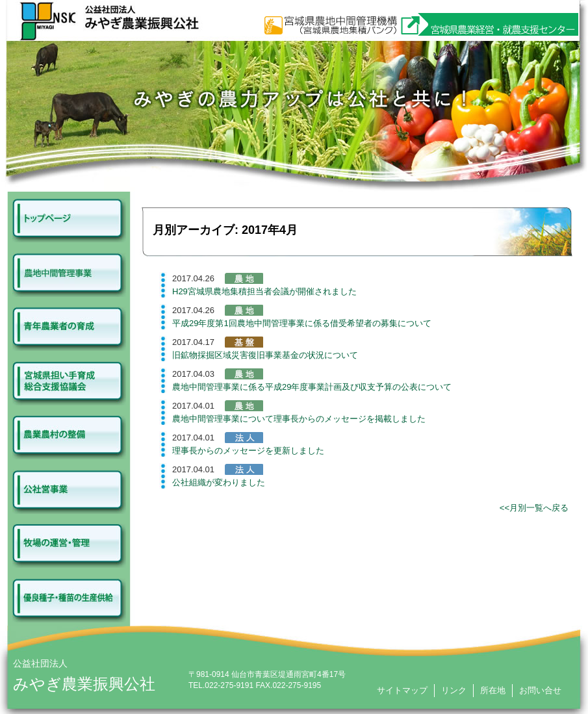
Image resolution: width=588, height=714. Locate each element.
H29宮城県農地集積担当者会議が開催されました (264, 291)
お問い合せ (540, 690)
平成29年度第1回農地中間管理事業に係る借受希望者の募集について (302, 323)
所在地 (493, 690)
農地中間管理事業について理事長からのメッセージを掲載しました (299, 419)
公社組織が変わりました (219, 482)
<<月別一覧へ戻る (534, 508)
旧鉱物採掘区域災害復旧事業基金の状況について (265, 355)
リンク (454, 690)
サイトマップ (402, 690)
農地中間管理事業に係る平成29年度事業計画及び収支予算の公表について (312, 387)
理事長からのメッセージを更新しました (248, 451)
